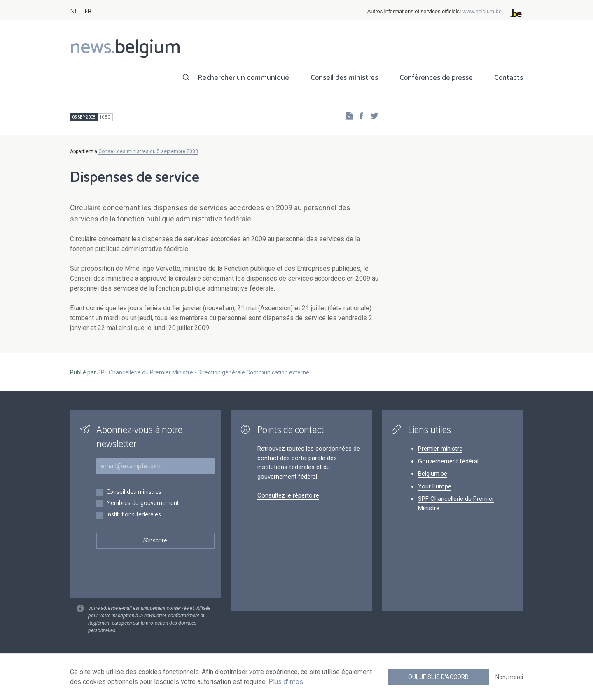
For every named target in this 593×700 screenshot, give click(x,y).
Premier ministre (440, 449)
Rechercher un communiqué (243, 78)
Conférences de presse (436, 78)
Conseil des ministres (344, 78)
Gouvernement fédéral (448, 461)
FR (88, 11)
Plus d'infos (286, 682)
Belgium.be (433, 474)
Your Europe (435, 486)
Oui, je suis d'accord (438, 677)
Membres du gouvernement (142, 503)
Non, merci (509, 677)
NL (74, 11)
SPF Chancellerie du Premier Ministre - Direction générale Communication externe (203, 372)
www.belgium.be (482, 11)
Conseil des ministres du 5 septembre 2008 (148, 151)
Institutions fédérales (134, 515)
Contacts (509, 78)
